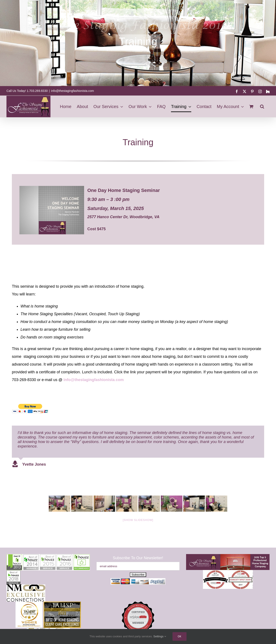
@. (93, 380)
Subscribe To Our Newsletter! (138, 558)
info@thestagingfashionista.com (73, 91)
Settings (160, 636)
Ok (180, 636)
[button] (262, 107)
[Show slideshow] (138, 520)
